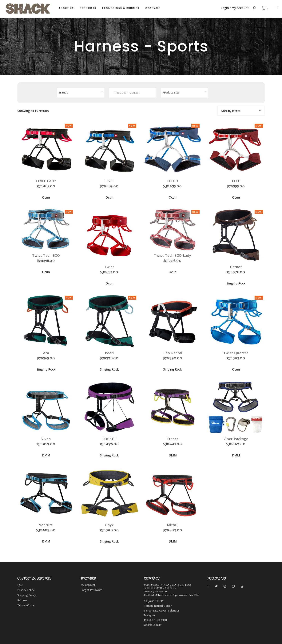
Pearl (109, 353)
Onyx (109, 525)
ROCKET (109, 439)
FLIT (236, 181)
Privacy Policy (26, 590)
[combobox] (241, 111)
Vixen (46, 439)
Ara (46, 353)
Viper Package (236, 439)
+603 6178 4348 (157, 620)
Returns (22, 600)
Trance (173, 439)
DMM (46, 455)
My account (88, 585)
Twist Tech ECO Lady (173, 255)
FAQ (20, 585)
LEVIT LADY (46, 181)
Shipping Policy (27, 595)
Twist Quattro (236, 353)
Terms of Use (26, 605)
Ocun (46, 197)
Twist (109, 267)
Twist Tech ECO (46, 255)
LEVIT (109, 181)
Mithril (173, 525)
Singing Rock (236, 283)
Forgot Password (91, 590)
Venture (46, 525)
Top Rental (173, 353)
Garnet (236, 267)
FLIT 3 (173, 181)
